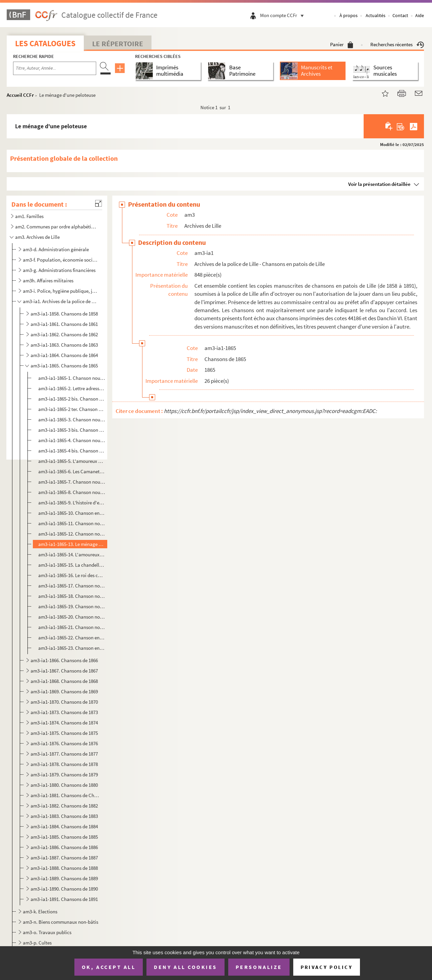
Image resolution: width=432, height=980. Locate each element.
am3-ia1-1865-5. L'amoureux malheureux (72, 461)
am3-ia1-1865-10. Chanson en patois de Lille (72, 513)
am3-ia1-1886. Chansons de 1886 (64, 847)
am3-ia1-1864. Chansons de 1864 (64, 355)
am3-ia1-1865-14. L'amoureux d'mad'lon (72, 554)
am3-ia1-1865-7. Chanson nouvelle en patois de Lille (72, 482)
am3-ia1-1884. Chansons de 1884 (64, 826)
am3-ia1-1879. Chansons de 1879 (64, 775)
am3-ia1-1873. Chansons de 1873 (64, 712)
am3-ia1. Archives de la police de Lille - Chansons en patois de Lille (60, 301)
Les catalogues (45, 43)
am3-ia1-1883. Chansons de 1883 (64, 816)
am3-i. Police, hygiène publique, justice (60, 291)
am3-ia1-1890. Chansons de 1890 (64, 889)
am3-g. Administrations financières (59, 270)
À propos (349, 15)
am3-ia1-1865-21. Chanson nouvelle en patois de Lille (72, 627)
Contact (400, 15)
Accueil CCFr (20, 95)
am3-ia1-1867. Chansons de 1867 (64, 671)
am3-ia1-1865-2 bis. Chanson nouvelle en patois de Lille (72, 399)
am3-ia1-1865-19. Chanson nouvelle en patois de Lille (72, 606)
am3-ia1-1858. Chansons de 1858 (64, 314)
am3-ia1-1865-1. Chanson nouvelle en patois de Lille (72, 378)
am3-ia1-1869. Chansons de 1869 (64, 691)
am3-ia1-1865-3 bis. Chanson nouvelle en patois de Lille (72, 430)
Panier (342, 44)
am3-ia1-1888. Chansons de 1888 (64, 868)
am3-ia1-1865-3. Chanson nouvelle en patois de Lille (72, 419)
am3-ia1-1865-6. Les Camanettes (72, 471)
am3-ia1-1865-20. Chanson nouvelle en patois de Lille (72, 617)
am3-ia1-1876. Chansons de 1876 (64, 743)
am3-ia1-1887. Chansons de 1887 (64, 858)
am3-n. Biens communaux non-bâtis (60, 922)
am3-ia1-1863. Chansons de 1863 (64, 345)
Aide (420, 15)
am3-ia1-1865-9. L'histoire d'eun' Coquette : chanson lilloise (72, 503)
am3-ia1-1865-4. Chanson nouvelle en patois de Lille (72, 440)
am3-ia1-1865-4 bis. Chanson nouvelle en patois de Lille (72, 451)
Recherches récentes (397, 44)
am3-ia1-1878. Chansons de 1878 (64, 764)
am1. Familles (29, 216)
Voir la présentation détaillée (379, 184)
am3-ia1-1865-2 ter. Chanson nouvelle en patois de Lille (72, 409)
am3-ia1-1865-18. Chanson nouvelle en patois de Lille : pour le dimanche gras (72, 596)
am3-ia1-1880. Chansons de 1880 (64, 785)
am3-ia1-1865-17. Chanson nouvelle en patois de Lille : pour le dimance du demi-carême (72, 586)
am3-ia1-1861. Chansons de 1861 (64, 324)
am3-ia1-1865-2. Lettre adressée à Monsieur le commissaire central (72, 388)
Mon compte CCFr (284, 15)
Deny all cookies (185, 967)
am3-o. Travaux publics (47, 932)
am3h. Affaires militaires (48, 281)
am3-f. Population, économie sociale (60, 260)
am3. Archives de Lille (37, 237)
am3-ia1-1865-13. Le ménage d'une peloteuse (72, 544)
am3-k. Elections (40, 912)
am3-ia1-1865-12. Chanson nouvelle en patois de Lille (72, 534)
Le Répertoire (118, 44)
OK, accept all (109, 967)
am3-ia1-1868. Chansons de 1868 (64, 681)
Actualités (376, 15)
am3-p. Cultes (37, 943)
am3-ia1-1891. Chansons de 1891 (64, 899)
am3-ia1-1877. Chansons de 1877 (64, 754)
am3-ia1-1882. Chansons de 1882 (64, 806)
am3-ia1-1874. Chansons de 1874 (64, 723)
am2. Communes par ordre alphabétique (56, 227)
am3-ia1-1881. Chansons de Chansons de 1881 (65, 795)
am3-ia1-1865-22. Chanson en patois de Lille (72, 638)
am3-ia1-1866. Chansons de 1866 (64, 660)
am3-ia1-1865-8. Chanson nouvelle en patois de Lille (72, 492)
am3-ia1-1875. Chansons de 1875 (64, 733)
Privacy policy (327, 967)
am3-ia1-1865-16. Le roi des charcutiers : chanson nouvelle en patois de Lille (72, 575)
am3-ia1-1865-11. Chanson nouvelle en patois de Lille (72, 523)
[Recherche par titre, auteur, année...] (55, 68)
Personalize (259, 967)
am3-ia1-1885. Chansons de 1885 (64, 837)
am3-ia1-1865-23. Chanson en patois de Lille (72, 648)
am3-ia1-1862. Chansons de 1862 (64, 334)
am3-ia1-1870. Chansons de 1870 (64, 702)
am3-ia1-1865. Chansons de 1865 (64, 366)
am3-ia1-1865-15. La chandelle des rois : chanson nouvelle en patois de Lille (72, 565)
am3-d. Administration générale (56, 249)
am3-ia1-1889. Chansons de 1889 (64, 878)
